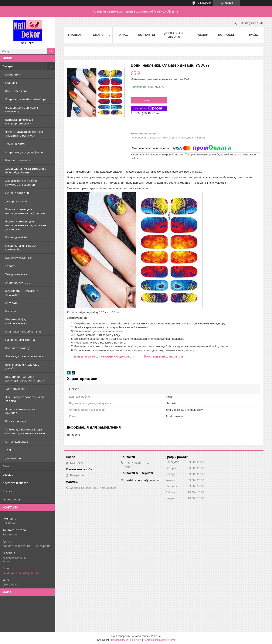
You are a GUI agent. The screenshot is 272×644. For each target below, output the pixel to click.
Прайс (253, 35)
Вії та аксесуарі (16, 421)
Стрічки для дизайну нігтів (23, 331)
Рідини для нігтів (16, 237)
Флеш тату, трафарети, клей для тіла (25, 399)
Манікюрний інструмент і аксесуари (22, 293)
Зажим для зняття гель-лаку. (24, 356)
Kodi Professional (17, 91)
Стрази (10, 266)
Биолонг (11, 311)
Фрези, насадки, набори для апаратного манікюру (24, 134)
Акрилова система (18, 282)
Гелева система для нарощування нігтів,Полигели (25, 211)
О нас (6, 466)
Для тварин (13, 458)
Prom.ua (156, 636)
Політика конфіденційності (159, 640)
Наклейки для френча (20, 340)
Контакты (147, 35)
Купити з (149, 108)
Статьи (7, 491)
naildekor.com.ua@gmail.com (21, 573)
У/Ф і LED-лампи (16, 144)
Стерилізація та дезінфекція (24, 152)
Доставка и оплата (15, 483)
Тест (8, 450)
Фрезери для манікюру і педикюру (22, 109)
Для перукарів (15, 389)
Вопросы (226, 35)
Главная (75, 35)
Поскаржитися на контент (126, 640)
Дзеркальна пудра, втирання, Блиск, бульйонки (26, 170)
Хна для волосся (16, 274)
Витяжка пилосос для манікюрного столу (19, 122)
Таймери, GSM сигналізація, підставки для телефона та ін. (25, 431)
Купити (149, 100)
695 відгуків (204, 3)
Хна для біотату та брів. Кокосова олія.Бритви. (21, 183)
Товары (8, 66)
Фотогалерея (12, 499)
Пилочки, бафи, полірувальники (16, 321)
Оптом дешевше (17, 441)
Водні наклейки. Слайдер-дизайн (23, 366)
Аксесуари (12, 303)
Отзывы (8, 475)
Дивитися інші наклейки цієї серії (104, 356)
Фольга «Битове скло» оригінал (20, 411)
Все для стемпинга (18, 160)
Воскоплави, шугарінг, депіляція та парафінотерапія (25, 379)
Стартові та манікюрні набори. (26, 99)
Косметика (13, 74)
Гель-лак (11, 83)
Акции (203, 35)
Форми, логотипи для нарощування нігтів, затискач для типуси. (26, 225)
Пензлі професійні (17, 193)
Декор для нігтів (16, 201)
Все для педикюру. (18, 348)
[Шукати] (51, 51)
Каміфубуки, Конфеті (19, 258)
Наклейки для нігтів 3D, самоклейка (21, 247)
